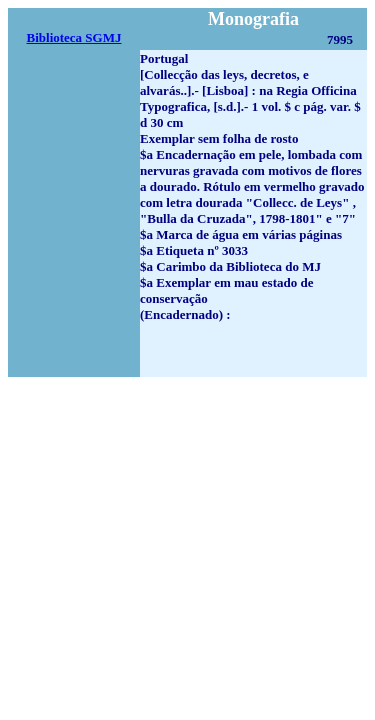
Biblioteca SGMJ (74, 37)
